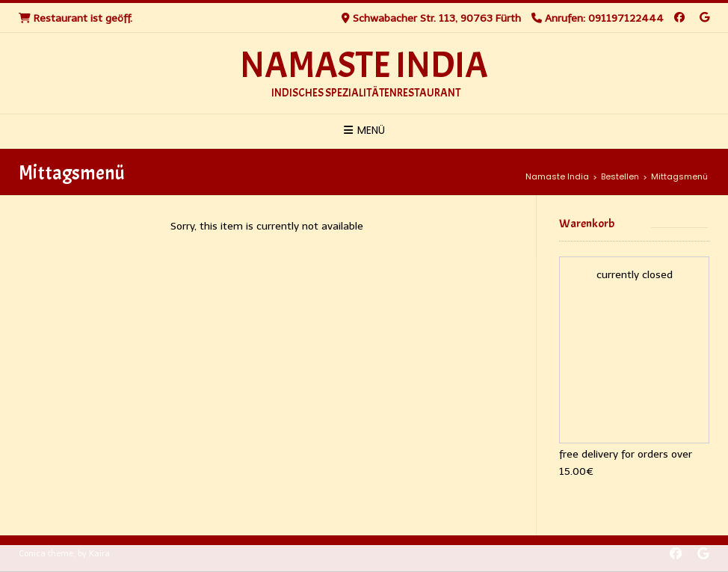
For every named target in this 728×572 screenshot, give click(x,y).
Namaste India (364, 66)
